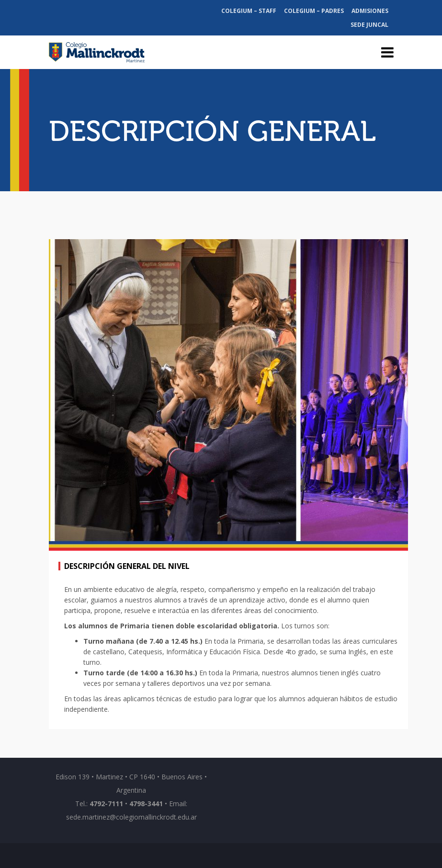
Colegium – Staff (249, 11)
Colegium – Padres (314, 11)
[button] (76, 395)
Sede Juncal (369, 25)
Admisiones (370, 11)
